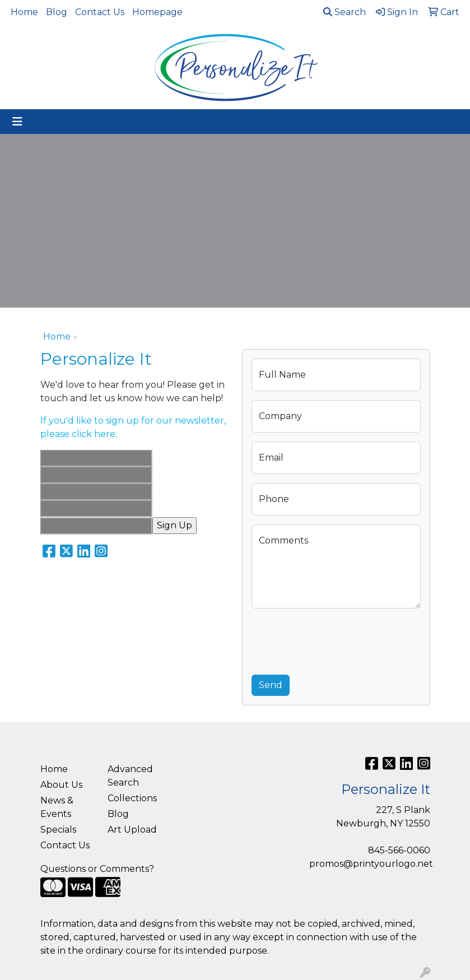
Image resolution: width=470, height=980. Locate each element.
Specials (58, 830)
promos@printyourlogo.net (371, 864)
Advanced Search (130, 776)
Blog (57, 12)
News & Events (57, 807)
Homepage (157, 12)
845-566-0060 (399, 850)
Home (24, 12)
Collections (132, 798)
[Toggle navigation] (17, 122)
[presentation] (337, 639)
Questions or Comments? (97, 869)
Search (345, 12)
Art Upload (132, 830)
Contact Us (100, 12)
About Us (61, 785)
